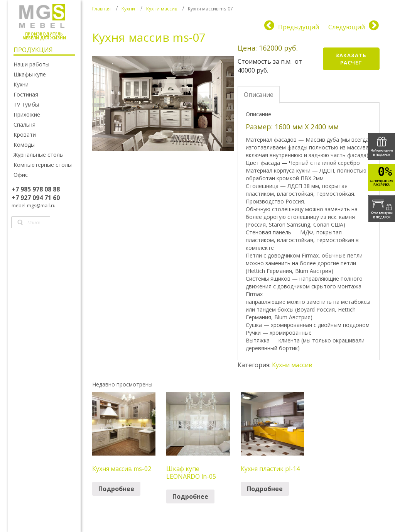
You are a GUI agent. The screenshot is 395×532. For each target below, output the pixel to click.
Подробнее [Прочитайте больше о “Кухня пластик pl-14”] (265, 489)
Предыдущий (299, 27)
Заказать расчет (351, 59)
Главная (101, 9)
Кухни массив (162, 9)
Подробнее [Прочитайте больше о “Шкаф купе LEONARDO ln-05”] (190, 496)
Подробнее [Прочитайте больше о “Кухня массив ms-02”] (116, 489)
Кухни (128, 9)
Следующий (347, 27)
